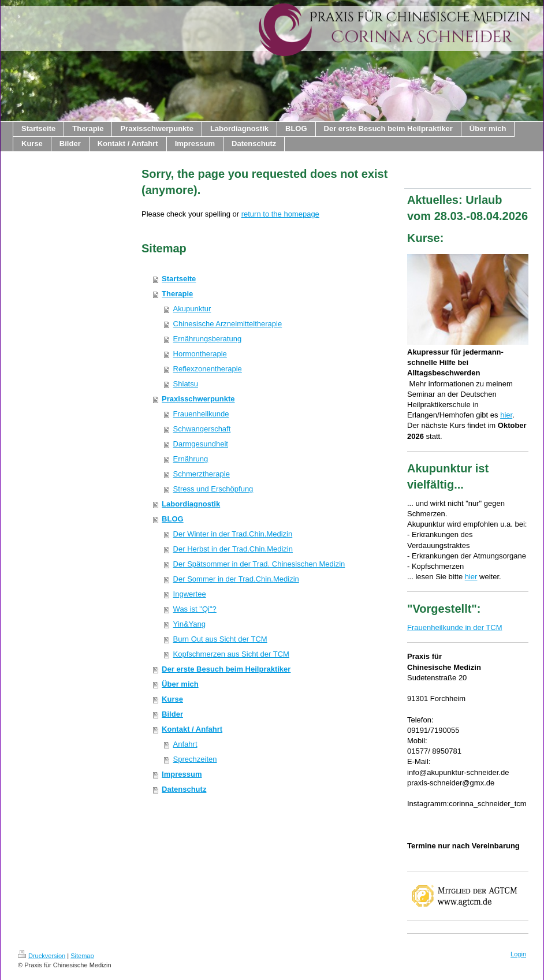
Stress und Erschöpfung (213, 489)
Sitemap (82, 956)
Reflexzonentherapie (208, 369)
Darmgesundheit (201, 444)
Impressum (182, 774)
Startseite (179, 279)
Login (518, 954)
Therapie (177, 294)
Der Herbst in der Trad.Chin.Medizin (233, 549)
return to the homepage (280, 214)
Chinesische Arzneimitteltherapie (228, 324)
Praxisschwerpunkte (198, 399)
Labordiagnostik (191, 504)
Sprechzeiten (195, 759)
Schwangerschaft (202, 429)
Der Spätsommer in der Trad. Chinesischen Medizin (259, 564)
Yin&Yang (189, 624)
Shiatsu (186, 384)
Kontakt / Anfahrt (192, 729)
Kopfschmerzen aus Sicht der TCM (231, 654)
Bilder (172, 714)
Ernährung (191, 459)
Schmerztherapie (202, 474)
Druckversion (42, 956)
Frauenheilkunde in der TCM (455, 627)
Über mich (180, 684)
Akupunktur (192, 309)
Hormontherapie (200, 354)
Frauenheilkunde (201, 414)
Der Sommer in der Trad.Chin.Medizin (236, 579)
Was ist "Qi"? (195, 609)
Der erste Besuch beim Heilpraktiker (226, 669)
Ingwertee (190, 594)
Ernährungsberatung (208, 339)
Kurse (172, 699)
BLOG (173, 519)
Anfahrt (185, 744)
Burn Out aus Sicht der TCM (220, 639)
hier (506, 415)
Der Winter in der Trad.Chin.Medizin (233, 534)
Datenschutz (184, 789)
